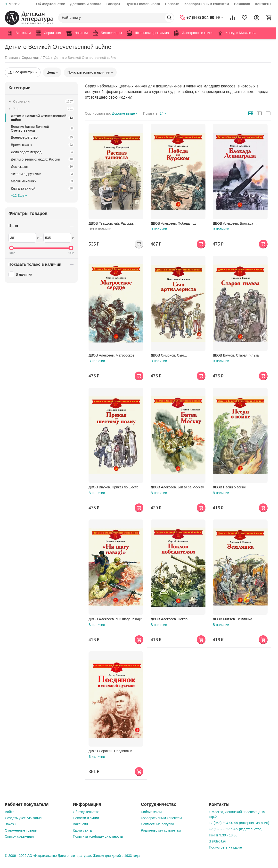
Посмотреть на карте (225, 847)
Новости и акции (86, 818)
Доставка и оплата (86, 4)
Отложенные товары (21, 830)
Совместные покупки (157, 824)
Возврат (113, 4)
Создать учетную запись (24, 818)
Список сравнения (19, 836)
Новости (172, 4)
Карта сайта (82, 830)
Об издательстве (51, 4)
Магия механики (42, 181)
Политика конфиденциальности (98, 836)
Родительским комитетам (161, 830)
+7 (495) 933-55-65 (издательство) (236, 829)
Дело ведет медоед (42, 152)
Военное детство (42, 137)
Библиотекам (151, 812)
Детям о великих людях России (42, 159)
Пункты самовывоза (143, 4)
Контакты (263, 4)
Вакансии (242, 4)
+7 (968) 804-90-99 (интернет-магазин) (239, 823)
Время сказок (42, 145)
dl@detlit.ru (217, 841)
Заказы (11, 824)
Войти (10, 812)
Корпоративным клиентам (207, 4)
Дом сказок (42, 167)
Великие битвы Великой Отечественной (42, 128)
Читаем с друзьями (42, 174)
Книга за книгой (42, 188)
